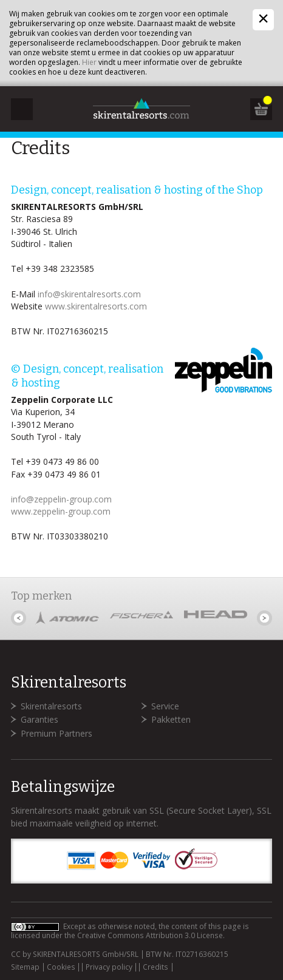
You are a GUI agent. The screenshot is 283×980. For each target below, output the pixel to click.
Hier (89, 62)
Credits (155, 967)
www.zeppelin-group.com (61, 511)
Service (165, 706)
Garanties (39, 719)
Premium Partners (56, 733)
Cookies (61, 967)
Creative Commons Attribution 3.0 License (150, 935)
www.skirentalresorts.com (96, 306)
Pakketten (171, 719)
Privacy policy (109, 967)
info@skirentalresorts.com (89, 294)
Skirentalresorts (51, 706)
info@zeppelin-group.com (61, 499)
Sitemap (25, 967)
